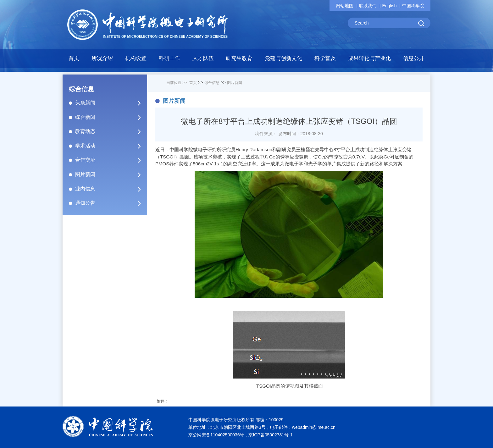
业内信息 (111, 189)
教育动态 (111, 131)
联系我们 (368, 6)
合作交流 (111, 160)
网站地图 (345, 6)
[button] (136, 60)
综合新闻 (111, 117)
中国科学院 (413, 6)
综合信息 (212, 83)
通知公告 (111, 203)
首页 (74, 58)
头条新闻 (111, 103)
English (390, 6)
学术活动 (111, 146)
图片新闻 (111, 174)
